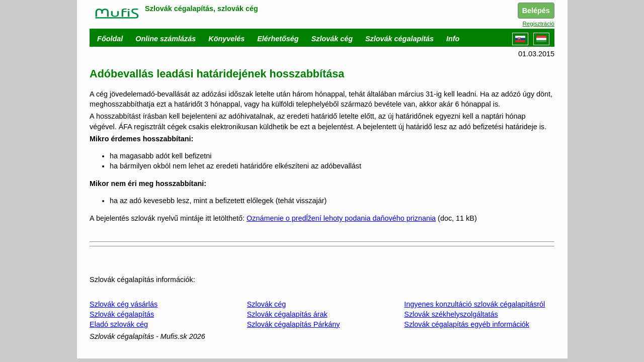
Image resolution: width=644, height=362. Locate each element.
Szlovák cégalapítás (122, 314)
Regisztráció (539, 24)
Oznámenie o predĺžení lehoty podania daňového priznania (341, 218)
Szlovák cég (267, 304)
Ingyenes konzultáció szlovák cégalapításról (474, 304)
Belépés (536, 11)
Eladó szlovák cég (119, 324)
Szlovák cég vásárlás (124, 304)
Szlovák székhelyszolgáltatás (451, 314)
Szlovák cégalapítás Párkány (294, 324)
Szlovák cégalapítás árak (287, 314)
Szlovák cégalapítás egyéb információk (467, 324)
